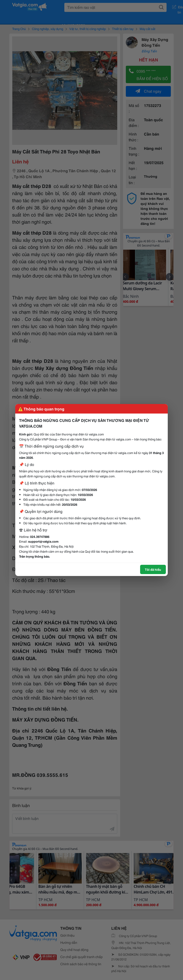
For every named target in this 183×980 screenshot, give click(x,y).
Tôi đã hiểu (153, 569)
